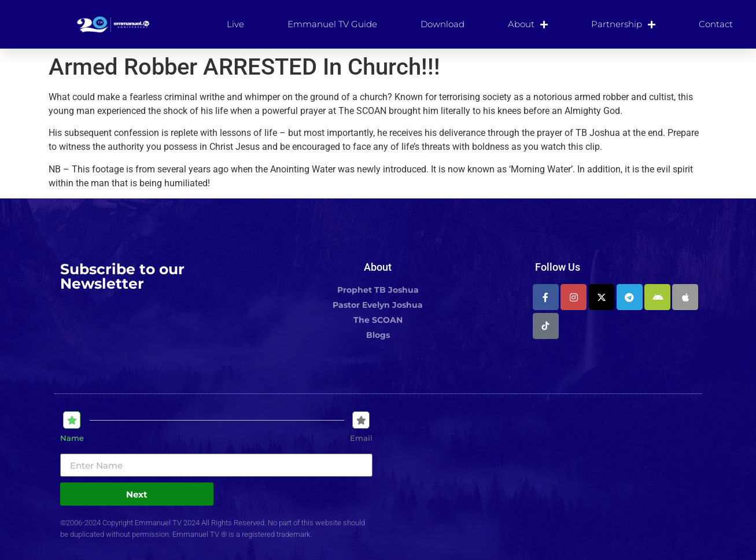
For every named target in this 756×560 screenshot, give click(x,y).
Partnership (623, 24)
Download (442, 24)
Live (235, 24)
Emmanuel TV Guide (332, 24)
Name (72, 438)
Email (361, 438)
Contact (716, 24)
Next (137, 494)
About (528, 24)
